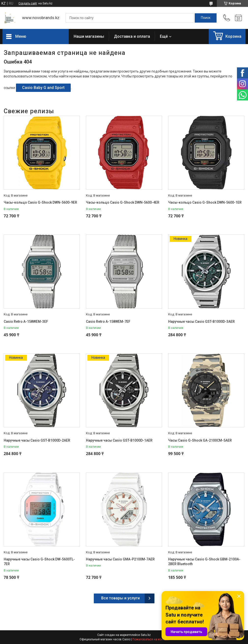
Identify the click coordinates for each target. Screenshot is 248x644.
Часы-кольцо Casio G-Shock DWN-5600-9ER (40, 202)
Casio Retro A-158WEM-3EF (26, 322)
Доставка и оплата (132, 36)
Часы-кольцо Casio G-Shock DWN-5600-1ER (205, 202)
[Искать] (206, 18)
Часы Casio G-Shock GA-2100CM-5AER (200, 440)
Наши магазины (89, 36)
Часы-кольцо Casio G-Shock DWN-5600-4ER (123, 202)
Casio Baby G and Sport (43, 88)
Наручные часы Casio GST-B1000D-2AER (37, 440)
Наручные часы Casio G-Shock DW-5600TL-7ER (39, 562)
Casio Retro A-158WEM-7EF (108, 322)
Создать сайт (28, 3)
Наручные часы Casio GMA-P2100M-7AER (120, 559)
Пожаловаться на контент (151, 639)
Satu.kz (146, 635)
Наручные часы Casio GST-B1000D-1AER (119, 440)
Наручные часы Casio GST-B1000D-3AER (201, 322)
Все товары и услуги (120, 598)
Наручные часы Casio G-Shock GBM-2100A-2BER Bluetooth (204, 562)
